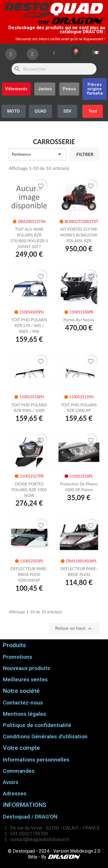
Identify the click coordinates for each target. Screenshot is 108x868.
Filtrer (85, 154)
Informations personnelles (36, 760)
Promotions (18, 657)
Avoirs (11, 782)
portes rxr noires (79, 320)
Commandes (19, 771)
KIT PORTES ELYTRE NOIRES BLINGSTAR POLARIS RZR (79, 235)
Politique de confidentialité (37, 725)
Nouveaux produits (26, 668)
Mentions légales (24, 714)
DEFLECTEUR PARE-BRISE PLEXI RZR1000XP (29, 574)
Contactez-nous (23, 703)
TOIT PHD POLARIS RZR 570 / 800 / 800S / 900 (29, 325)
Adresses (15, 793)
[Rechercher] (54, 69)
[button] (94, 89)
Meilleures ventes (25, 679)
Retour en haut (74, 629)
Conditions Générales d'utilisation (45, 736)
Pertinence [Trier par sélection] (37, 154)
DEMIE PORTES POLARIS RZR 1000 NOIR (29, 490)
